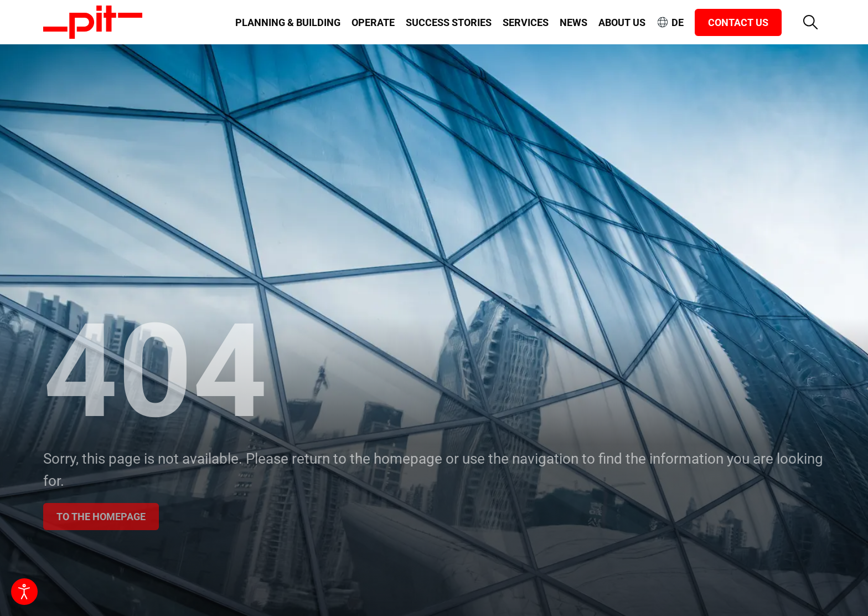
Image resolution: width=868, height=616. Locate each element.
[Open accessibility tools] (24, 592)
